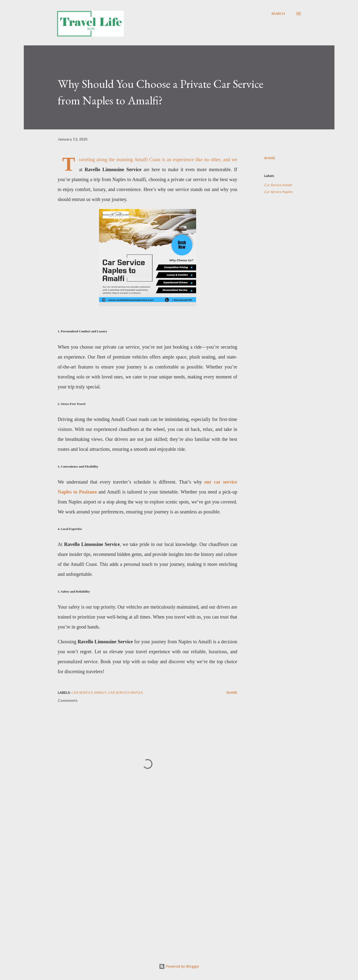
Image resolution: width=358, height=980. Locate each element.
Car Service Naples (278, 192)
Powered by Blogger (179, 966)
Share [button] (270, 158)
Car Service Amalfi (278, 185)
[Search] (278, 14)
